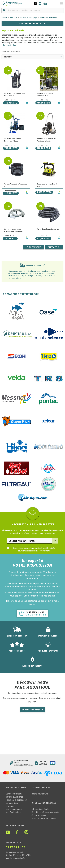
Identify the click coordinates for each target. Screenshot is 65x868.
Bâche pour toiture (40, 794)
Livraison (10, 806)
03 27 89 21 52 (15, 847)
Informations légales (41, 809)
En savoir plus (10, 45)
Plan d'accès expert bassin (44, 818)
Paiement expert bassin (16, 800)
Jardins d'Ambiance (14, 797)
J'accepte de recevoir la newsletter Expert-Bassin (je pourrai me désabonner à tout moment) (34, 549)
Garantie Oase (12, 803)
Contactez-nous (39, 815)
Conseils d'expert (14, 794)
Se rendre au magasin (33, 710)
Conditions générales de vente (45, 812)
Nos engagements (14, 809)
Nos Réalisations (13, 812)
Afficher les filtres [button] (32, 23)
